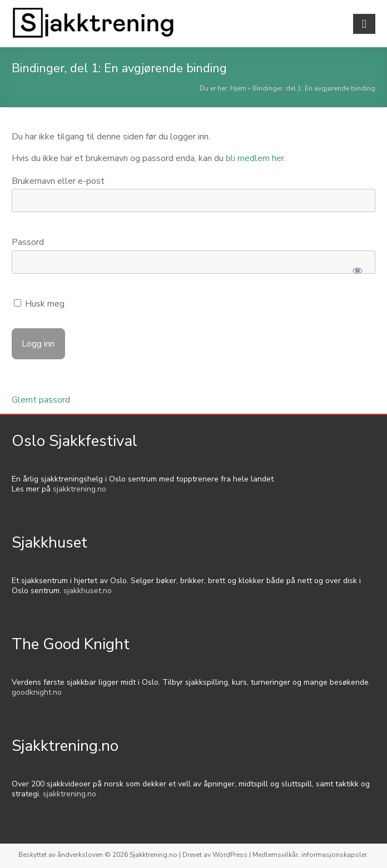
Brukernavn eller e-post (58, 181)
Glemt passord (41, 400)
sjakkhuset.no (88, 591)
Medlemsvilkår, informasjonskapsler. (311, 855)
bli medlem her (255, 158)
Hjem (238, 88)
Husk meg (39, 304)
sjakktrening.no (80, 489)
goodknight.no (37, 692)
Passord (28, 242)
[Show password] (357, 270)
